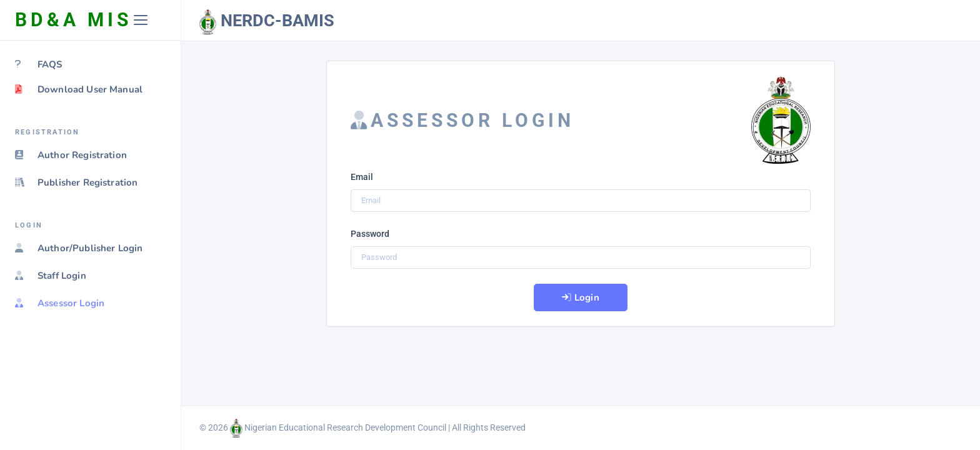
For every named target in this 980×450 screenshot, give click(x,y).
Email (362, 177)
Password (370, 234)
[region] (90, 245)
